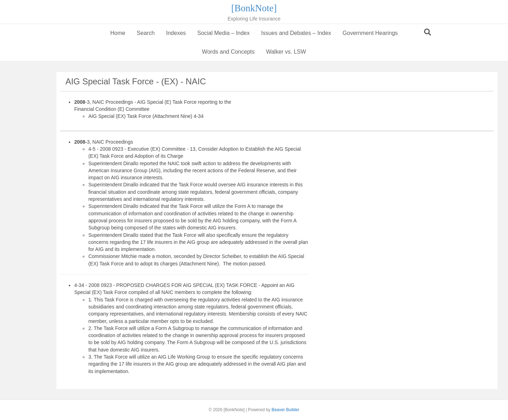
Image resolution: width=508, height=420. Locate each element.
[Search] (428, 32)
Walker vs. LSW (286, 52)
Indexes (176, 33)
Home (118, 33)
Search (146, 33)
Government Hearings (370, 33)
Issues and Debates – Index (296, 33)
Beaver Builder (286, 410)
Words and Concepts (228, 52)
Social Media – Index (223, 33)
